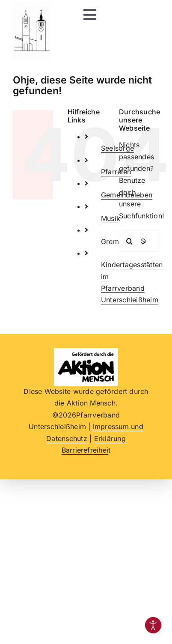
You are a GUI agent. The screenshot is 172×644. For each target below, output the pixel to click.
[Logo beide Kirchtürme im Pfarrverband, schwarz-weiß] (32, 6)
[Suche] (130, 241)
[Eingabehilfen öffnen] (153, 625)
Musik (111, 218)
